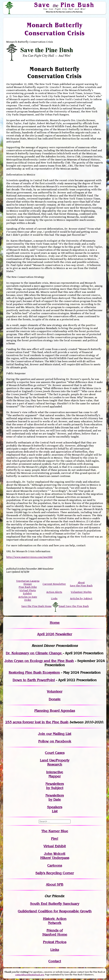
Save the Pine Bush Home (36, 606)
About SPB (55, 885)
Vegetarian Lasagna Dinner (28, 582)
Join (42, 734)
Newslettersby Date (55, 798)
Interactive (55, 772)
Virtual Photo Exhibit (28, 592)
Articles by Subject (81, 599)
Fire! (55, 839)
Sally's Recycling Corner (55, 873)
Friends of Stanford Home (55, 933)
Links (54, 599)
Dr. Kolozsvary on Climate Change (34, 653)
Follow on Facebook (55, 741)
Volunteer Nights (81, 592)
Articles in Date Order (28, 598)
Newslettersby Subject (55, 786)
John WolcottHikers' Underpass (55, 856)
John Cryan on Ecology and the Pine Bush (39, 661)
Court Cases (55, 753)
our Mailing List (58, 734)
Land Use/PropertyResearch (55, 762)
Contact (55, 961)
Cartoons (55, 866)
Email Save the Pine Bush (74, 606)
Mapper (55, 776)
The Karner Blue (55, 831)
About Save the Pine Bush (81, 584)
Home (55, 623)
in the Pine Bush (48, 722)
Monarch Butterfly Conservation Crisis (55, 29)
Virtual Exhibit (55, 846)
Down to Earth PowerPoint (34, 680)
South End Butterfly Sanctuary (55, 904)
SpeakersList (55, 809)
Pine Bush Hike (28, 587)
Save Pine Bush (64, 5)
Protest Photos (55, 942)
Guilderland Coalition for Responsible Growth (55, 911)
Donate (55, 699)
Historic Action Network (55, 921)
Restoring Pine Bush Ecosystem (34, 673)
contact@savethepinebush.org (30, 975)
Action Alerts (54, 592)
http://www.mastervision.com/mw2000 (29, 557)
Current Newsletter (54, 584)
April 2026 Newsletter (55, 634)
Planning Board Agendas (55, 711)
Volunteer (55, 692)
